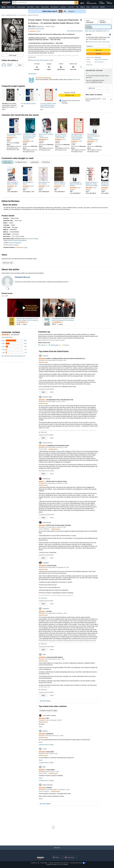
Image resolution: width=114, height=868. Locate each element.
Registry (82, 7)
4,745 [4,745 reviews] (48, 186)
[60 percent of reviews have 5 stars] (14, 340)
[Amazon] (6, 3)
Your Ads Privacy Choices (76, 863)
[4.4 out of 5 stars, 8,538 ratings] (12, 138)
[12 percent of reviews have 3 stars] (14, 347)
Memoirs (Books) (14, 245)
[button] (4, 7)
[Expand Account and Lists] (97, 3)
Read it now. (77, 80)
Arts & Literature (22, 15)
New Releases (54, 7)
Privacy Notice (44, 863)
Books (37, 7)
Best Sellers (31, 7)
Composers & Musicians (33, 15)
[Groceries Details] (66, 7)
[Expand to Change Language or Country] (62, 858)
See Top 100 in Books (32, 239)
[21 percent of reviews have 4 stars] (14, 343)
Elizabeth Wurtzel (35, 29)
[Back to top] (57, 849)
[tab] (43, 345)
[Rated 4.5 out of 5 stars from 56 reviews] (63, 322)
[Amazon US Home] (40, 858)
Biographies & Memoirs (11, 15)
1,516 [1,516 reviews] (95, 188)
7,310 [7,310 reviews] (79, 188)
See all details (32, 74)
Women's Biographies (15, 243)
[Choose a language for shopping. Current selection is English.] (56, 857)
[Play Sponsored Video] (24, 308)
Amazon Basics (21, 7)
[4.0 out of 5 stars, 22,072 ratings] (60, 139)
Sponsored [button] (5, 296)
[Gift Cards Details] (75, 7)
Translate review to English (46, 745)
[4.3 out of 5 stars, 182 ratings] (44, 139)
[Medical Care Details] (15, 7)
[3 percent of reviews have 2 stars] (14, 350)
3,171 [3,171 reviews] (63, 186)
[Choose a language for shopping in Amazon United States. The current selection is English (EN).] (82, 3)
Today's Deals (45, 7)
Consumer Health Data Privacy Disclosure (59, 863)
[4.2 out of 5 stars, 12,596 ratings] (77, 141)
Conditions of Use (35, 863)
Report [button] (52, 392)
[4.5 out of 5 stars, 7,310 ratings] (92, 141)
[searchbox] (45, 3)
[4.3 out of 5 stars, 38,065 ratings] (28, 141)
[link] (30, 95)
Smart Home (95, 7)
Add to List (92, 88)
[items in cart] (109, 3)
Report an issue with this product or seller (41, 60)
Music (88, 7)
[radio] (92, 21)
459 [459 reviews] (16, 186)
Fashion (103, 7)
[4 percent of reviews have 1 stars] (14, 353)
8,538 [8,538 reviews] (32, 186)
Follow (20, 65)
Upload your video (8, 263)
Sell (77, 7)
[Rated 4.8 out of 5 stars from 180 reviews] (28, 322)
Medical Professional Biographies (17, 240)
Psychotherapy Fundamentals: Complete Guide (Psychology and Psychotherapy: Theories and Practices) (63, 319)
